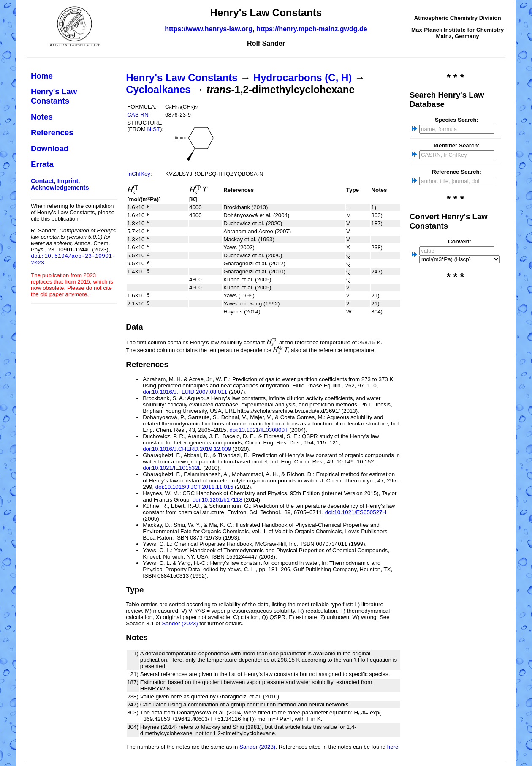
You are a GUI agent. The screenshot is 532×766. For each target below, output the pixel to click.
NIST (154, 129)
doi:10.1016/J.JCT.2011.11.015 (194, 487)
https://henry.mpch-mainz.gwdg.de (312, 29)
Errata (42, 164)
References (52, 132)
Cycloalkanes (158, 89)
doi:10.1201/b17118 (217, 500)
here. (394, 747)
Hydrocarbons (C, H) (303, 78)
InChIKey (139, 174)
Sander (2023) (180, 623)
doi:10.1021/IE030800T (258, 430)
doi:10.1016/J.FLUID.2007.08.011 (185, 392)
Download (50, 149)
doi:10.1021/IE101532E (172, 468)
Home (42, 76)
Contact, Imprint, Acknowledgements (60, 184)
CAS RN (138, 115)
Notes (42, 117)
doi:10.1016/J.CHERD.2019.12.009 (187, 449)
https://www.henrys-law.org (209, 29)
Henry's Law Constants (54, 96)
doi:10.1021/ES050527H (356, 512)
